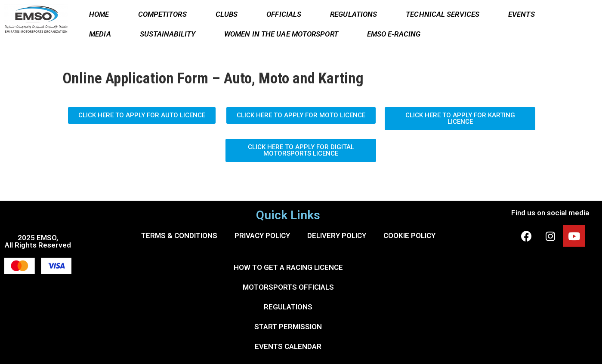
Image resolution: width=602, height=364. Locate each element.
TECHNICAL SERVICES (443, 14)
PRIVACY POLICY (262, 236)
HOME (99, 14)
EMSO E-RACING (394, 34)
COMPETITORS (162, 14)
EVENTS (522, 14)
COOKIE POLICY (409, 236)
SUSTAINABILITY (168, 34)
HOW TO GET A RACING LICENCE (288, 267)
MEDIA (100, 34)
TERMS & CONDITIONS (179, 236)
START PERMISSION (288, 327)
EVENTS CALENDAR (288, 346)
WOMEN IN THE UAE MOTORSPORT (281, 34)
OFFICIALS (284, 14)
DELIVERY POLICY (337, 236)
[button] (142, 115)
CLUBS (227, 14)
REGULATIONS (353, 14)
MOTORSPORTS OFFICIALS (288, 287)
